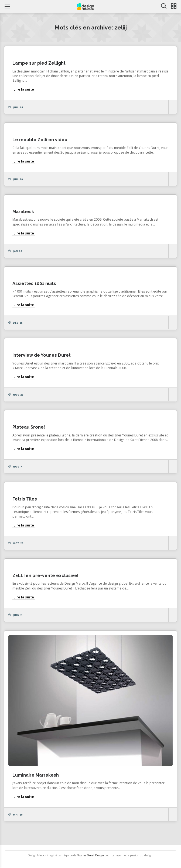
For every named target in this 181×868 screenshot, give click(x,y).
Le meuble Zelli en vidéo (40, 140)
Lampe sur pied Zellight (39, 63)
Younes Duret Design (90, 855)
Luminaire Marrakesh (36, 775)
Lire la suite (24, 89)
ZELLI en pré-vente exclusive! (45, 576)
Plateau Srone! (29, 427)
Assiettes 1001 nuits (34, 284)
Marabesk (23, 212)
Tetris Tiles (25, 499)
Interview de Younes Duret (42, 355)
